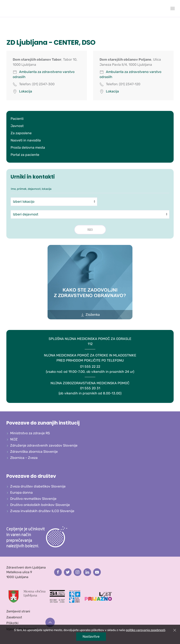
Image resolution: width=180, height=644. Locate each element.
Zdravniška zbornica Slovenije (34, 452)
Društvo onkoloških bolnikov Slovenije (40, 505)
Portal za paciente (25, 155)
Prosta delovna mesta (28, 147)
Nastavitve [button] (91, 636)
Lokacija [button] (26, 91)
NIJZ (14, 439)
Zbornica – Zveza (24, 458)
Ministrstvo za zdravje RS (30, 433)
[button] (173, 8)
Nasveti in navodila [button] (26, 140)
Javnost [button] (17, 126)
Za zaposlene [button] (21, 133)
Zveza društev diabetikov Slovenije (38, 486)
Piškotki (12, 623)
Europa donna (21, 492)
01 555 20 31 (90, 388)
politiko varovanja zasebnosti (146, 630)
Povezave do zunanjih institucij (43, 423)
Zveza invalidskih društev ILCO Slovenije (42, 511)
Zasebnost (14, 617)
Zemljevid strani (18, 611)
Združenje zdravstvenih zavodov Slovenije (44, 445)
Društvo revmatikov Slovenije (33, 499)
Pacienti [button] (17, 119)
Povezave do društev (31, 476)
